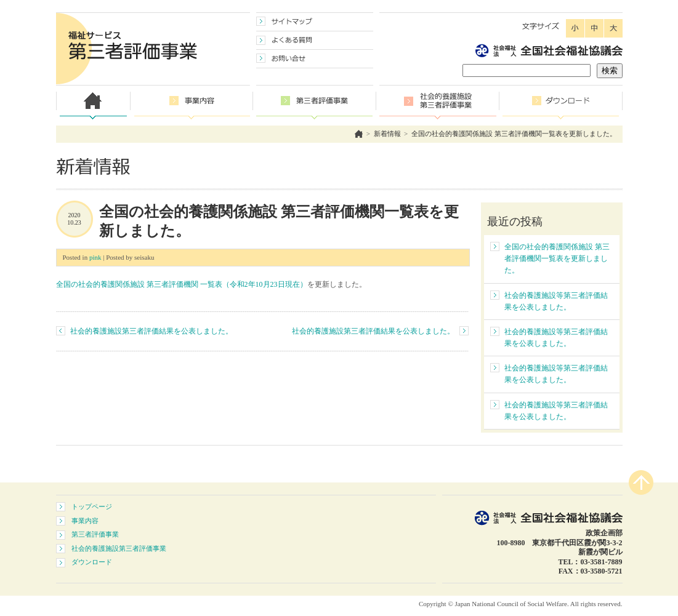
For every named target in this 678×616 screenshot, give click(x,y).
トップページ (92, 506)
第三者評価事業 (95, 534)
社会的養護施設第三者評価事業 (119, 548)
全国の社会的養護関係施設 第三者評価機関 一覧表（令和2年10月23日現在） (182, 284)
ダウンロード (92, 562)
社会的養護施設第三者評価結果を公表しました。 (151, 331)
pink (95, 257)
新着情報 (387, 134)
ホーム (359, 134)
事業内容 (85, 521)
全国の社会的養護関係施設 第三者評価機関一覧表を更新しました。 (514, 134)
